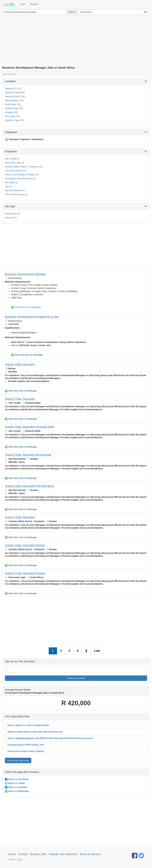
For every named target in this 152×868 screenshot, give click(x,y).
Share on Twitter (15, 783)
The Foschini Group (15, 194)
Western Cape (12, 92)
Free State (10, 116)
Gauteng (9, 88)
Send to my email (76, 678)
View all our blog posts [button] (18, 760)
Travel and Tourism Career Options (26, 751)
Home (12, 854)
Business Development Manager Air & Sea (32, 317)
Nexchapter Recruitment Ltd (19, 179)
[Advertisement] (76, 40)
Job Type (10, 206)
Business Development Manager (26, 274)
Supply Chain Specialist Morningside (28, 455)
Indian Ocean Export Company (20, 175)
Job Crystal (10, 159)
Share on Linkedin (16, 787)
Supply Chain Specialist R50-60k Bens (29, 486)
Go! (146, 12)
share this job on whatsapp (26, 307)
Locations (10, 81)
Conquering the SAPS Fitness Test (26, 745)
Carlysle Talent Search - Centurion (22, 167)
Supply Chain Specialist (20, 364)
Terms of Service (90, 854)
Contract (9, 218)
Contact (23, 854)
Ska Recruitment (13, 190)
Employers (11, 151)
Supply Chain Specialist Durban (25, 545)
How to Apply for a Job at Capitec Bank (28, 725)
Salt (7, 186)
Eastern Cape (12, 108)
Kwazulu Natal (12, 96)
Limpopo (9, 112)
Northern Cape (12, 120)
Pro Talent (10, 182)
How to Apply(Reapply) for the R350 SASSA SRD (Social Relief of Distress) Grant (50, 738)
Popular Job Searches (63, 854)
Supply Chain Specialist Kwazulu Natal (29, 427)
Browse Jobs (38, 854)
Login (23, 4)
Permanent (10, 214)
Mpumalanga (11, 100)
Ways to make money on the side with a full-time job (35, 732)
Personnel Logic (13, 163)
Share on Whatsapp (17, 791)
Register (34, 4)
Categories (11, 132)
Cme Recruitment (14, 171)
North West (10, 104)
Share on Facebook (17, 779)
